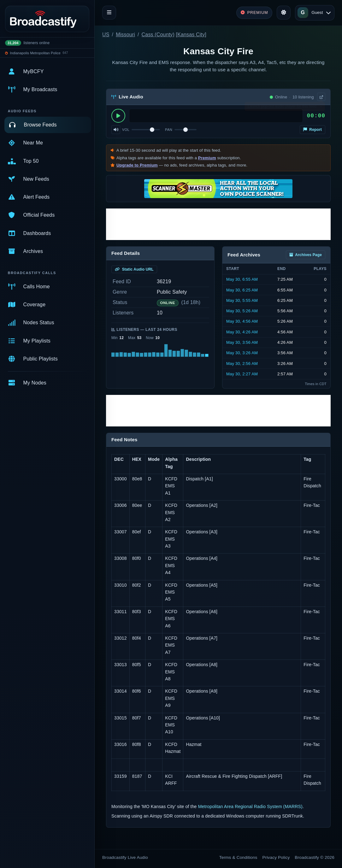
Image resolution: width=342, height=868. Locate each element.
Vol (126, 130)
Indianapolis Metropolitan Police (35, 53)
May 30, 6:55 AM (242, 279)
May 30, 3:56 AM (242, 342)
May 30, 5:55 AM (242, 300)
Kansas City (191, 35)
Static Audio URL (134, 269)
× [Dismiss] (321, 108)
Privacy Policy (276, 857)
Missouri (125, 35)
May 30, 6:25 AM (242, 290)
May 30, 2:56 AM (242, 364)
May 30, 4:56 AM (242, 321)
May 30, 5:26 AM (242, 311)
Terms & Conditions (238, 857)
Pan (169, 130)
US (106, 35)
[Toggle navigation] (109, 13)
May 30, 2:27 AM (242, 374)
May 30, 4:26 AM (242, 332)
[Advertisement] (218, 224)
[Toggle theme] (284, 13)
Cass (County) (158, 35)
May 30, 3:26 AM (242, 353)
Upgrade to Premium (137, 165)
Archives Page (306, 255)
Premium (207, 158)
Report (313, 130)
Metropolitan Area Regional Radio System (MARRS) (250, 806)
